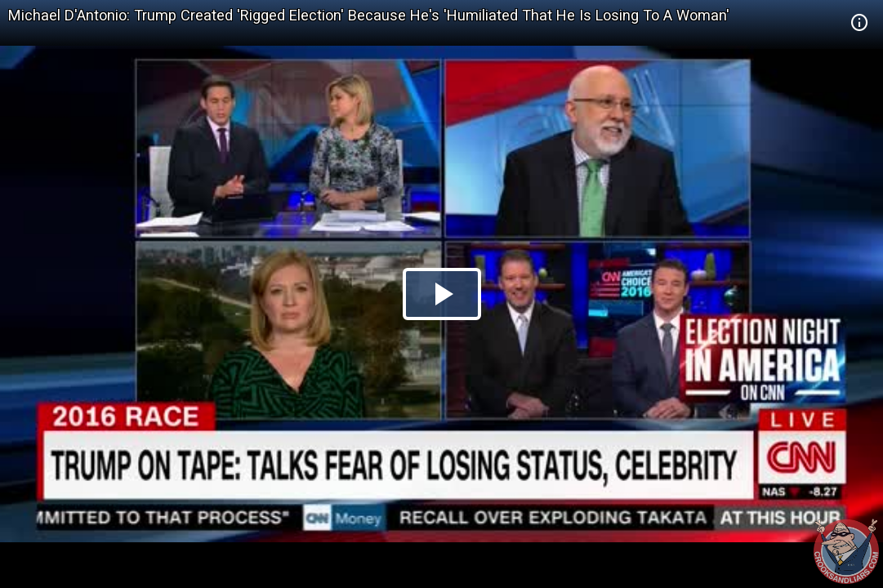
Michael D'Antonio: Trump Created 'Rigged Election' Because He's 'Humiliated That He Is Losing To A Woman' (369, 15)
